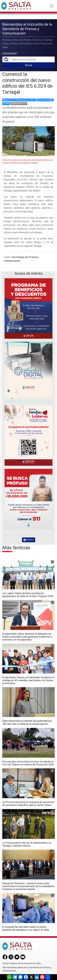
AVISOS (29, 540)
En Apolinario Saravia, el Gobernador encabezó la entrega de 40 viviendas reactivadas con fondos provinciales (28, 680)
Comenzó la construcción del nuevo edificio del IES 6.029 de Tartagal (27, 83)
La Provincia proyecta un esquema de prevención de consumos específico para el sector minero (28, 804)
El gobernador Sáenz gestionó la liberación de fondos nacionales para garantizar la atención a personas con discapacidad (27, 637)
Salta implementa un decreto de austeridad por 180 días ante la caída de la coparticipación (27, 722)
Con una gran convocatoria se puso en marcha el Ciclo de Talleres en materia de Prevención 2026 (28, 763)
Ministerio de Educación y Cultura (19, 100)
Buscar (29, 65)
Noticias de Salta (45, 100)
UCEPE (6, 104)
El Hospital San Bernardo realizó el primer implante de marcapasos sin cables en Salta (26, 928)
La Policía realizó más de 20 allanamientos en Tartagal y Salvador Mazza (27, 844)
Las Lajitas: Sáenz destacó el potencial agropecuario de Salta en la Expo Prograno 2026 (28, 595)
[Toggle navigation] (52, 6)
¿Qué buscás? (10, 53)
